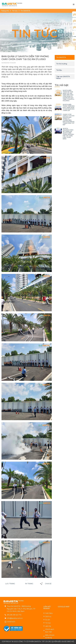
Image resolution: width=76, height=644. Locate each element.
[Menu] (74, 4)
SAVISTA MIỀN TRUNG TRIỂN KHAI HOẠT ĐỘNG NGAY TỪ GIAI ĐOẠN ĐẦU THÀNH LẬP (69, 107)
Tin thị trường (62, 64)
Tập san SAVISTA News (63, 77)
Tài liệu (59, 70)
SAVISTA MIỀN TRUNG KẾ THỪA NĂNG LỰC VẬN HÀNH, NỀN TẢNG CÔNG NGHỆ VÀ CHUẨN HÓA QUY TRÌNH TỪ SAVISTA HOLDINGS (68, 96)
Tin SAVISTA (25, 11)
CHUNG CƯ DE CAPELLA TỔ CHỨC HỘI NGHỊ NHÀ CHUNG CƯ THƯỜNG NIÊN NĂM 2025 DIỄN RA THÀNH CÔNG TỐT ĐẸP (69, 119)
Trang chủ (5, 11)
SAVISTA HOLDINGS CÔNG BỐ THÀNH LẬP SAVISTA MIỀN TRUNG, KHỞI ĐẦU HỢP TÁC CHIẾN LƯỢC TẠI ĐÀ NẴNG (68, 134)
